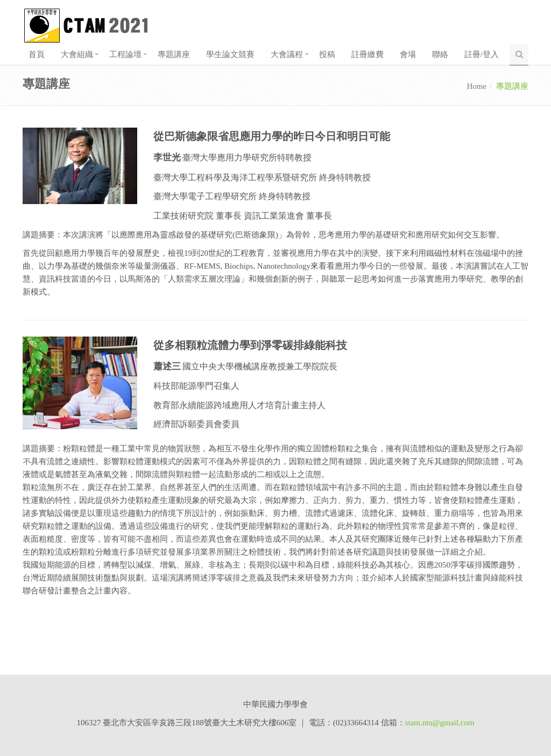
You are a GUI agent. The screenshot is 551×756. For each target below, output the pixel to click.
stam (413, 723)
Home (476, 86)
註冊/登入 (482, 54)
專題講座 (174, 54)
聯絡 (440, 54)
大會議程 (287, 54)
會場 (408, 54)
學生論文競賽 (230, 54)
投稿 (327, 54)
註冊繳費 (368, 54)
